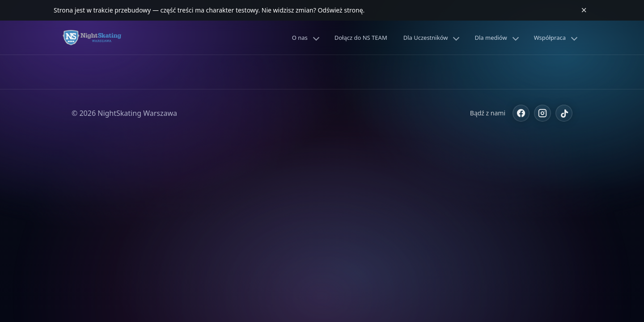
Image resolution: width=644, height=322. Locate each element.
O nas (300, 38)
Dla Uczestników (426, 38)
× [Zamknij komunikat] (584, 10)
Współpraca (550, 38)
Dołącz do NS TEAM (361, 38)
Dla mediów (491, 38)
